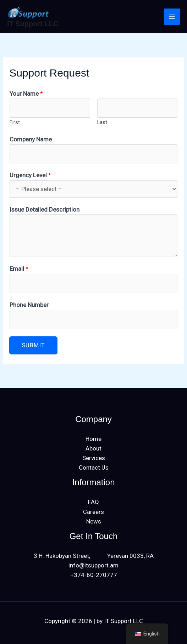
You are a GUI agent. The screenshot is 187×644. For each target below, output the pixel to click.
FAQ (93, 502)
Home (93, 439)
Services (94, 458)
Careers (93, 512)
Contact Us (94, 467)
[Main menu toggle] (172, 17)
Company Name (31, 139)
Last (102, 122)
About (93, 448)
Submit (33, 345)
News (94, 521)
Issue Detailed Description (45, 209)
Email (19, 269)
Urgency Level (30, 175)
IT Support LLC (33, 24)
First (15, 122)
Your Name (26, 94)
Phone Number (29, 305)
